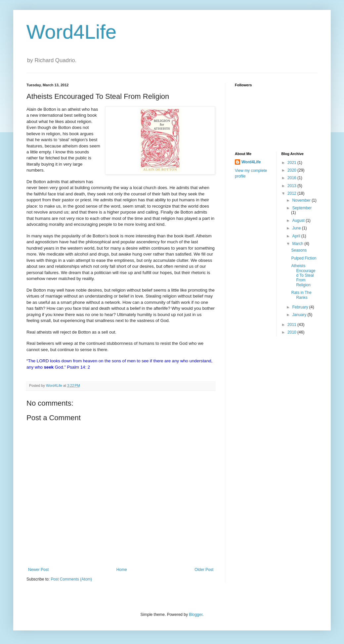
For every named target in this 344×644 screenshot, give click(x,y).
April (297, 236)
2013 (292, 186)
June (297, 228)
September (302, 208)
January (300, 315)
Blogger (196, 615)
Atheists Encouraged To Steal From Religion (303, 275)
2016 (292, 178)
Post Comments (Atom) (71, 579)
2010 (292, 332)
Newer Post (38, 570)
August (299, 221)
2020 (292, 170)
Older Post (204, 570)
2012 (292, 193)
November (302, 200)
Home (122, 570)
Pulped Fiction (304, 258)
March (298, 244)
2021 (292, 163)
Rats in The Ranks (301, 295)
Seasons (299, 250)
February (301, 307)
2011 (292, 325)
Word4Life (71, 32)
